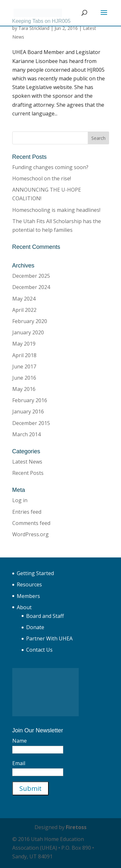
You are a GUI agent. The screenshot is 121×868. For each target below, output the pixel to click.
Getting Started (35, 573)
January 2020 (28, 332)
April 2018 (24, 355)
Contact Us (39, 650)
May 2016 (24, 389)
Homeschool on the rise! (42, 178)
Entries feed (27, 512)
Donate (35, 627)
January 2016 (28, 411)
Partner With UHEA (49, 638)
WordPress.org (30, 534)
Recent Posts (28, 473)
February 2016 (30, 400)
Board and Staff (45, 616)
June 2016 (24, 378)
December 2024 (31, 287)
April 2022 (24, 310)
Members (28, 596)
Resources (29, 584)
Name (20, 741)
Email (19, 763)
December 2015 (31, 423)
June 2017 (24, 366)
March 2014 (26, 434)
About (24, 607)
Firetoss (76, 827)
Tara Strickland (34, 28)
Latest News (27, 462)
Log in (20, 500)
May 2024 (24, 299)
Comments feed (31, 523)
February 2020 (30, 321)
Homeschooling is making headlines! (56, 210)
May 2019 (24, 344)
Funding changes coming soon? (50, 167)
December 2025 (31, 276)
